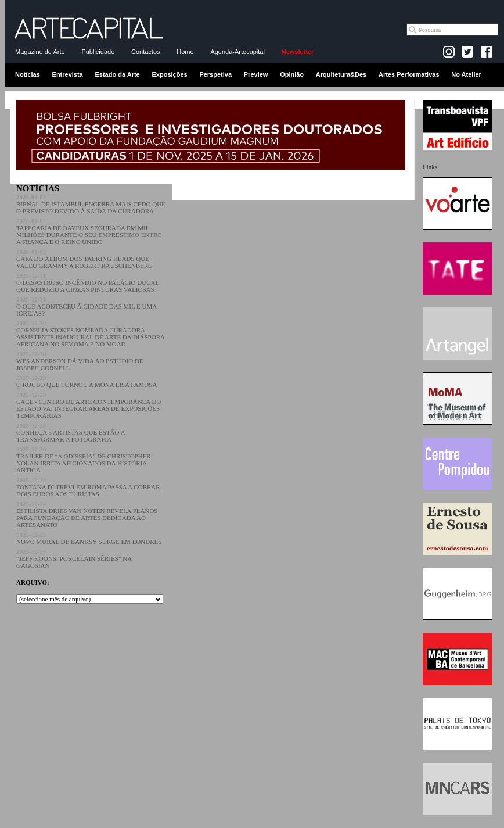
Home (185, 52)
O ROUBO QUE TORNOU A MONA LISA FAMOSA (87, 381)
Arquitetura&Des (341, 74)
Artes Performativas (409, 74)
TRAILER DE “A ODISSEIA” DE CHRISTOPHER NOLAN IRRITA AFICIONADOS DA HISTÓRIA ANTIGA (84, 460)
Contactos (146, 52)
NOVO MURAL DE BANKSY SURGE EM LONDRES (89, 538)
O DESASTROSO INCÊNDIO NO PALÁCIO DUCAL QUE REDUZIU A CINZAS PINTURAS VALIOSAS (88, 282)
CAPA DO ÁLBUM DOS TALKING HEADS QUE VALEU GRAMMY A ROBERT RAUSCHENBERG (84, 259)
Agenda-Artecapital (237, 52)
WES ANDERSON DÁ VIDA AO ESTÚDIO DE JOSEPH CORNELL (80, 361)
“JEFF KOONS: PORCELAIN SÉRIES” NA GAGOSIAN (74, 558)
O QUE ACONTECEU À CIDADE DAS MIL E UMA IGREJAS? (87, 306)
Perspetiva (215, 74)
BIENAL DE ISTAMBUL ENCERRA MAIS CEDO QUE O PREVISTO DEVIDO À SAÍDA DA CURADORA (91, 204)
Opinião (292, 74)
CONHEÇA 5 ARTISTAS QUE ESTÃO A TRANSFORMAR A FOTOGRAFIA (71, 432)
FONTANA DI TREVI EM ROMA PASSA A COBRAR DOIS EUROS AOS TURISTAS (88, 487)
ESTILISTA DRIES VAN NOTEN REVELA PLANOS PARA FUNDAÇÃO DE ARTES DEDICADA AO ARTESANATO (87, 514)
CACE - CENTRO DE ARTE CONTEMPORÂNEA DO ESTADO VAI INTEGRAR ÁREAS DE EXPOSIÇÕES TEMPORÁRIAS (89, 405)
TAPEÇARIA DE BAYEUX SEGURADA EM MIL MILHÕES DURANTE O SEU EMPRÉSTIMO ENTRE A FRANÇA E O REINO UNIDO (89, 231)
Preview (256, 74)
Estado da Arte (118, 74)
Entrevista (68, 74)
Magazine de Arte (40, 52)
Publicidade (98, 52)
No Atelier (466, 74)
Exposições (169, 74)
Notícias (28, 74)
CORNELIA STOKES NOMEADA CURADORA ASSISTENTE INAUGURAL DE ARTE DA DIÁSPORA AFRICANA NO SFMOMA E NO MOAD (90, 334)
